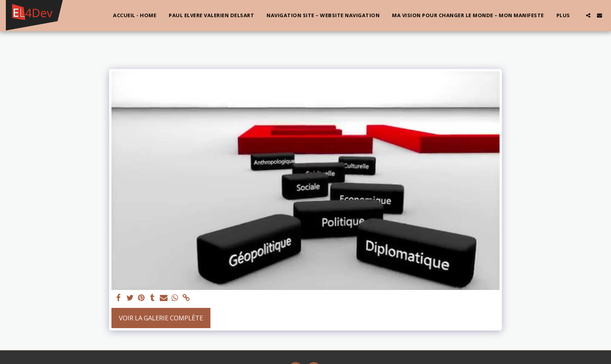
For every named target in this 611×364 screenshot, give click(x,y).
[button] (588, 15)
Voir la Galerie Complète (161, 318)
